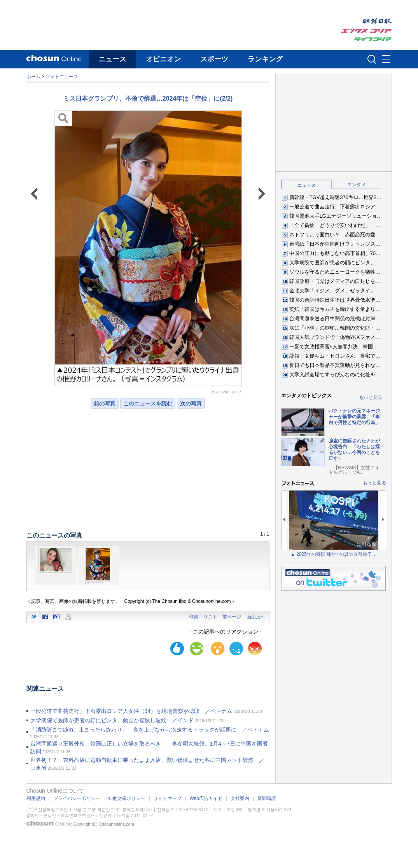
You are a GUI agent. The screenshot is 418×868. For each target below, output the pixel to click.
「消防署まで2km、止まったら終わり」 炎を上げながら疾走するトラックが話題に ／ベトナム (150, 730)
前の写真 (105, 403)
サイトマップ (168, 798)
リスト (210, 617)
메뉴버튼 (386, 59)
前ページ (232, 617)
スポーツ (214, 59)
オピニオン (163, 59)
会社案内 (240, 798)
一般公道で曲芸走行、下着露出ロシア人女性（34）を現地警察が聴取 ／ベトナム (131, 711)
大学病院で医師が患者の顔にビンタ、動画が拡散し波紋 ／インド (112, 720)
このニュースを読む (148, 403)
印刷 (193, 617)
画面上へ (256, 617)
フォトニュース (62, 77)
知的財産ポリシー (127, 798)
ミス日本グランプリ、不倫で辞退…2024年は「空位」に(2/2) (148, 99)
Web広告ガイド (206, 798)
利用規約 (36, 798)
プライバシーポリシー (77, 798)
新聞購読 (267, 798)
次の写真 (191, 403)
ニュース (112, 59)
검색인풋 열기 (372, 59)
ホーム (33, 77)
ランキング (265, 59)
